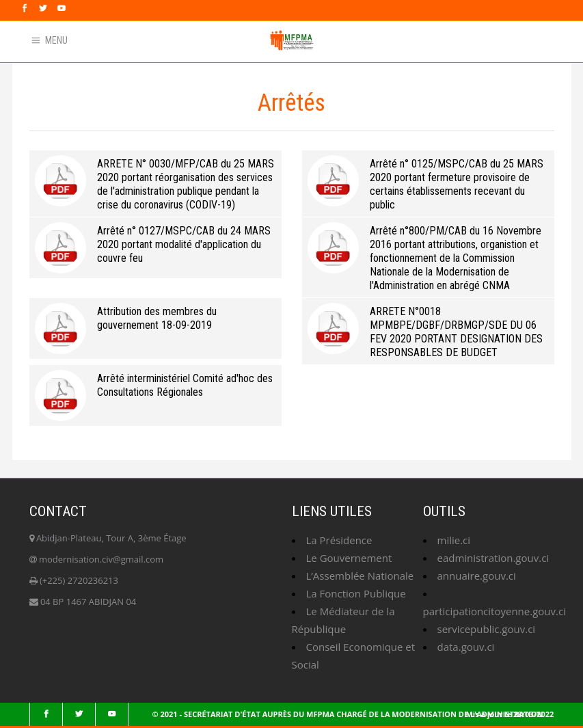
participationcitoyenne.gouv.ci (494, 611)
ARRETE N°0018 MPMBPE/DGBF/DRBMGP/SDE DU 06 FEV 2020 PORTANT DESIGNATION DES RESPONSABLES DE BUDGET (456, 332)
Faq (190, 31)
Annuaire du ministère (121, 31)
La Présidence (339, 540)
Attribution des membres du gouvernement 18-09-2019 (157, 318)
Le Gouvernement (349, 558)
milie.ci (454, 540)
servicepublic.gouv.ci (487, 629)
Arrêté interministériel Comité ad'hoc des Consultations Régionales (185, 385)
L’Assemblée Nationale (360, 576)
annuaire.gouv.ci (477, 576)
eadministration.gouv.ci (493, 558)
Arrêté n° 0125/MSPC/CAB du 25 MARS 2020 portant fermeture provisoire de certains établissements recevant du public (457, 184)
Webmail (42, 31)
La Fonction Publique (356, 593)
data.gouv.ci (466, 647)
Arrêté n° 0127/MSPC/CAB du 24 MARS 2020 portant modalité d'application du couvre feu (184, 244)
